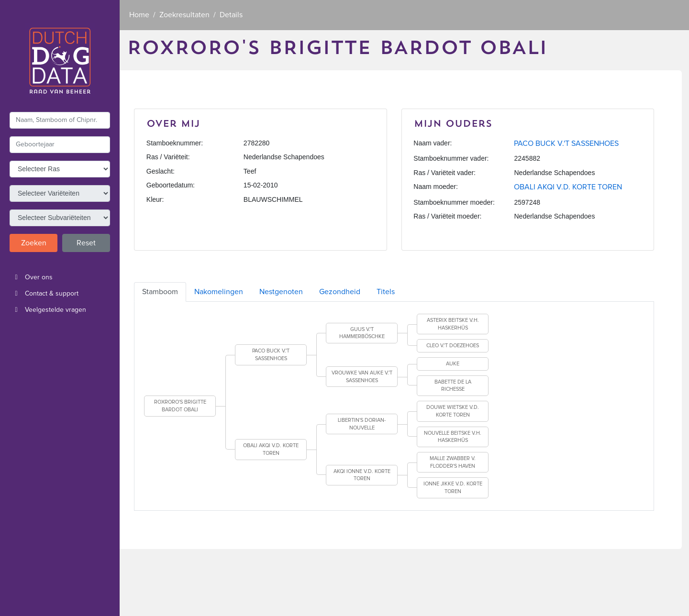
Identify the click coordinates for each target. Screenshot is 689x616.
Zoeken (34, 243)
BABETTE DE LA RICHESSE (453, 386)
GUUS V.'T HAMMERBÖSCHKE (362, 333)
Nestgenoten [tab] (281, 292)
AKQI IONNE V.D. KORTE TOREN (362, 475)
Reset (86, 243)
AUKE (453, 364)
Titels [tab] (386, 292)
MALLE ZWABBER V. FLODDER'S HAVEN (453, 462)
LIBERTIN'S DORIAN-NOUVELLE (362, 424)
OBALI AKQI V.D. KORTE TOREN (568, 187)
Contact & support (44, 294)
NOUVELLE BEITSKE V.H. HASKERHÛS (453, 437)
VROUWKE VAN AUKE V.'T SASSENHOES (362, 377)
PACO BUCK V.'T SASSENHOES (566, 143)
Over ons (31, 277)
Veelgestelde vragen (48, 310)
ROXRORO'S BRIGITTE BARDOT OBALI (180, 406)
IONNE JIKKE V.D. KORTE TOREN (453, 488)
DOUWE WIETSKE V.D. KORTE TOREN (453, 411)
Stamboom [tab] (160, 292)
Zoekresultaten (184, 15)
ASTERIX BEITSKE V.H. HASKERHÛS (453, 324)
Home (139, 15)
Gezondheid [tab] (340, 292)
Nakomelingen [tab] (219, 292)
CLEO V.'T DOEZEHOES (453, 346)
